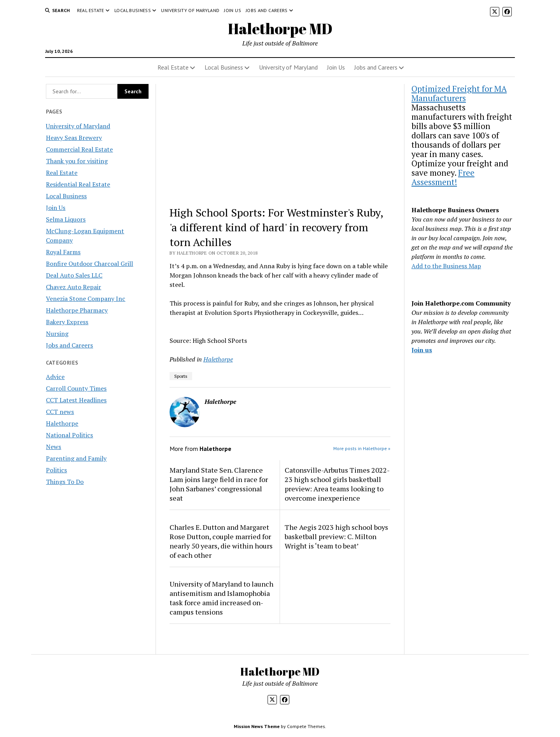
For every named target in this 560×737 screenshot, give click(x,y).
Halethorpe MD (280, 29)
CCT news (60, 412)
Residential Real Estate (78, 184)
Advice (55, 377)
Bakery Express (67, 322)
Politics (56, 470)
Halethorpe (62, 423)
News (53, 447)
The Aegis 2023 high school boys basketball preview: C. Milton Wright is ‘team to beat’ (336, 536)
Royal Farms (63, 252)
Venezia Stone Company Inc (86, 299)
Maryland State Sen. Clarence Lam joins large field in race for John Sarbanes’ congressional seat (219, 484)
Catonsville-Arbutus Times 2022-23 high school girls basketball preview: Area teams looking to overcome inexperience (337, 484)
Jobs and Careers (267, 10)
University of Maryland (190, 10)
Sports (181, 376)
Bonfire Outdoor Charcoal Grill (89, 264)
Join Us (233, 10)
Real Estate (91, 10)
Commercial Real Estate (79, 149)
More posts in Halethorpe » (362, 448)
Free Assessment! (443, 177)
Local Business (133, 10)
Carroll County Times (76, 388)
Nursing (57, 334)
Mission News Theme (257, 726)
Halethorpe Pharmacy (77, 310)
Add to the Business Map (446, 266)
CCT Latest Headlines (76, 400)
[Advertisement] (280, 141)
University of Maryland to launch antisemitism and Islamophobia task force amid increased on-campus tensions (221, 598)
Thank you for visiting (77, 161)
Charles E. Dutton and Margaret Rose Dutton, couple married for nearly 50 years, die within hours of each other (221, 541)
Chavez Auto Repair (73, 287)
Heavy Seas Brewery (74, 138)
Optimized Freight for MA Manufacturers (459, 93)
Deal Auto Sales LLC (74, 275)
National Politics (69, 435)
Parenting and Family (76, 458)
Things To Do (65, 482)
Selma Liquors (66, 219)
